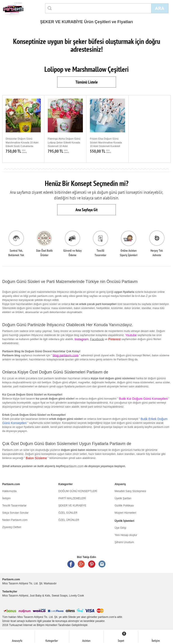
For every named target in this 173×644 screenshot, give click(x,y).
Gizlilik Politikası (124, 506)
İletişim (6, 498)
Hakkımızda (9, 491)
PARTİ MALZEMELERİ (72, 498)
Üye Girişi (121, 528)
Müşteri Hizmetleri (125, 513)
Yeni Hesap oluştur (126, 535)
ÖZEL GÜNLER (68, 513)
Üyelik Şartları (123, 498)
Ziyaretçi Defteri (12, 527)
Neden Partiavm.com (15, 520)
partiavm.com (74, 466)
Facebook (97, 339)
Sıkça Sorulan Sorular (15, 513)
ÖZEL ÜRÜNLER (69, 520)
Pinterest (92, 564)
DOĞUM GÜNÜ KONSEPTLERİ (78, 491)
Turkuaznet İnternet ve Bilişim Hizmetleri (33, 625)
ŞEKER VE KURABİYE (72, 506)
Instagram (102, 564)
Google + (81, 564)
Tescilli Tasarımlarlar (14, 506)
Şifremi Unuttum (124, 542)
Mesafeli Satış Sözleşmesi (130, 491)
